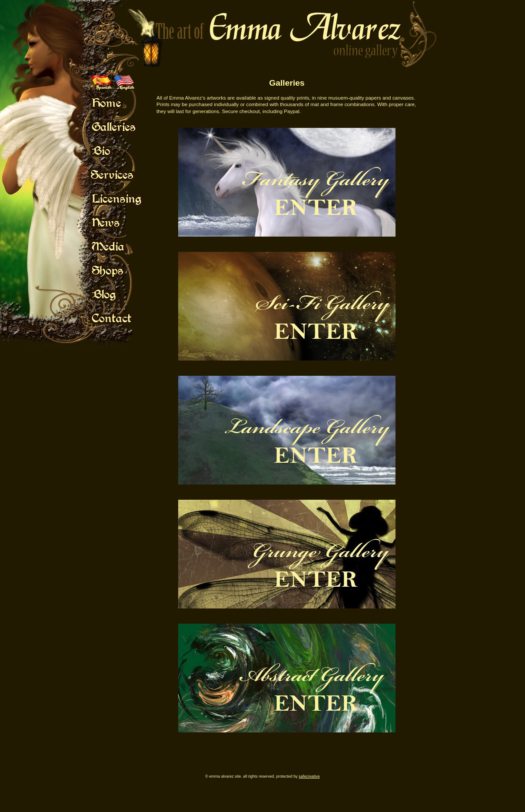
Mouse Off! (124, 103)
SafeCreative (309, 776)
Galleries (287, 83)
